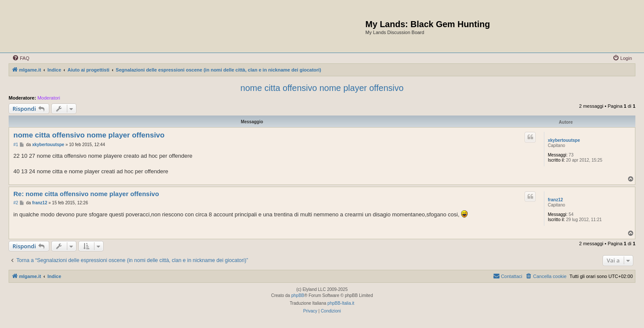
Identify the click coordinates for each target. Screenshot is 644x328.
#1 (16, 145)
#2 (16, 203)
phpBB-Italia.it (341, 303)
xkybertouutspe (564, 140)
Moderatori (49, 98)
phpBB (298, 295)
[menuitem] (21, 58)
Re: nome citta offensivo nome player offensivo (86, 194)
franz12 (555, 200)
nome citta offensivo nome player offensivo (322, 88)
